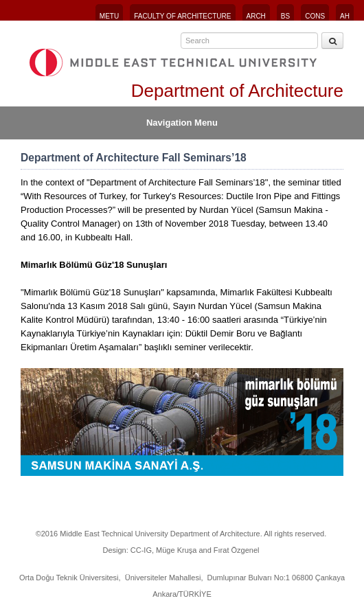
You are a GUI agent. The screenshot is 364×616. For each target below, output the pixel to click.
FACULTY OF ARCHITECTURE (182, 16)
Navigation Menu (182, 123)
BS (285, 16)
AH (345, 16)
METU (109, 16)
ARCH (256, 16)
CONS (315, 16)
